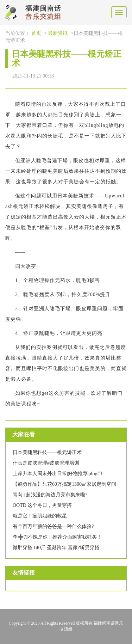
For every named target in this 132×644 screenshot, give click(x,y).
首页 (36, 33)
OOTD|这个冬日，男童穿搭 (42, 505)
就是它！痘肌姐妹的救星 (40, 516)
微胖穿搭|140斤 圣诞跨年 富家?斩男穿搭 (56, 548)
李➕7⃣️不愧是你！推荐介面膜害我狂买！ (57, 537)
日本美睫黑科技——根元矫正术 (47, 452)
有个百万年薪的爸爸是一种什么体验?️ (53, 526)
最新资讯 (58, 33)
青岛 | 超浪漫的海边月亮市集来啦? (50, 495)
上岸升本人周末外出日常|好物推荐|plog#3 (58, 474)
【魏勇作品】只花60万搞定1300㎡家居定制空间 (64, 484)
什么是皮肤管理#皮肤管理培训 (46, 463)
